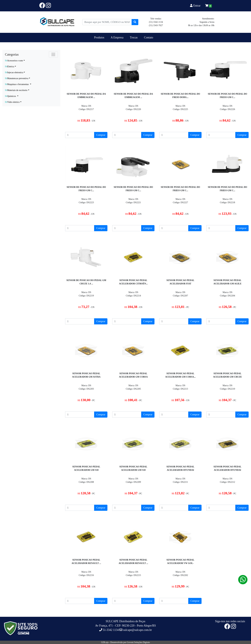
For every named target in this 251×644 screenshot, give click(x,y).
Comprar (101, 135)
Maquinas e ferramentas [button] (17, 84)
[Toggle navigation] (53, 54)
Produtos (99, 37)
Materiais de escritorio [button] (16, 90)
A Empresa (117, 37)
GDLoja (105, 642)
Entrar (196, 6)
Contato (148, 37)
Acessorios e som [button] (14, 61)
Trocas (134, 37)
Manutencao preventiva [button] (17, 78)
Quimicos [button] (11, 96)
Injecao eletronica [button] (14, 72)
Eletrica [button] (10, 67)
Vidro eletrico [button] (12, 102)
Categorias (12, 54)
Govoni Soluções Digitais (138, 642)
